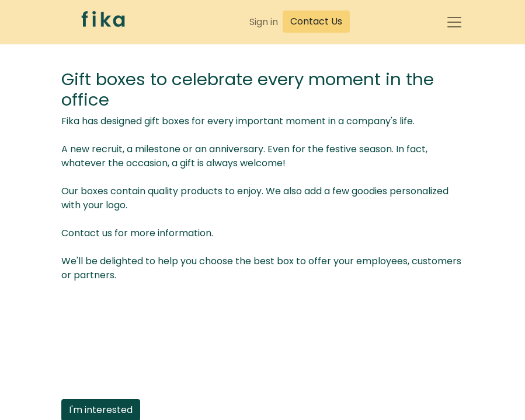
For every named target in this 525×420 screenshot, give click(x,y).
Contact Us (316, 21)
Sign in (264, 22)
